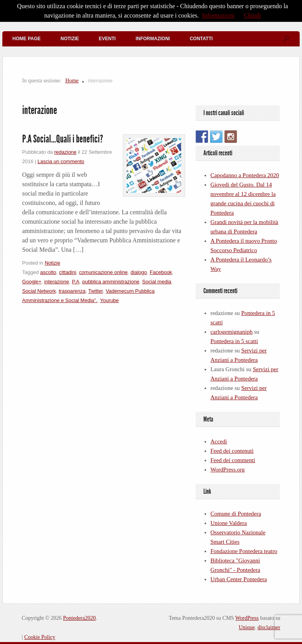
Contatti (201, 39)
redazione (65, 152)
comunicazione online (103, 272)
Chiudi (253, 15)
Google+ (32, 282)
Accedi (219, 441)
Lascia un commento (61, 161)
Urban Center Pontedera (239, 579)
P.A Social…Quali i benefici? (63, 139)
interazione (57, 282)
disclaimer (269, 627)
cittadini (68, 272)
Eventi (107, 39)
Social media (157, 282)
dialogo (139, 272)
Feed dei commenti (233, 460)
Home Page (26, 39)
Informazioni (153, 39)
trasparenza (72, 291)
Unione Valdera (229, 523)
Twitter (95, 291)
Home (72, 81)
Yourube (109, 300)
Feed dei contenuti (232, 451)
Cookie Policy (40, 637)
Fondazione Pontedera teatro (244, 551)
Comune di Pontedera (236, 514)
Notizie (70, 39)
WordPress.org (228, 470)
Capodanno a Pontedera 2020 (245, 175)
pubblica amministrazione (111, 282)
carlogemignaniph (231, 332)
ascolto (48, 272)
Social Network (39, 291)
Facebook (161, 272)
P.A (75, 282)
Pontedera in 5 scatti (234, 341)
